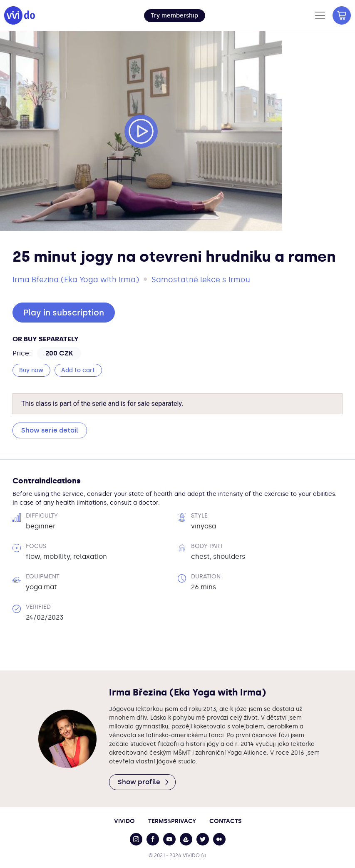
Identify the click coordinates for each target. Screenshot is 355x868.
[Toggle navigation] (320, 15)
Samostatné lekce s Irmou (201, 280)
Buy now (31, 370)
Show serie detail (50, 430)
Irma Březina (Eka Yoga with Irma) (76, 280)
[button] (175, 16)
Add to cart (78, 370)
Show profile (144, 782)
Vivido (124, 821)
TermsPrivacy (172, 821)
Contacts (225, 821)
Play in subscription (64, 313)
